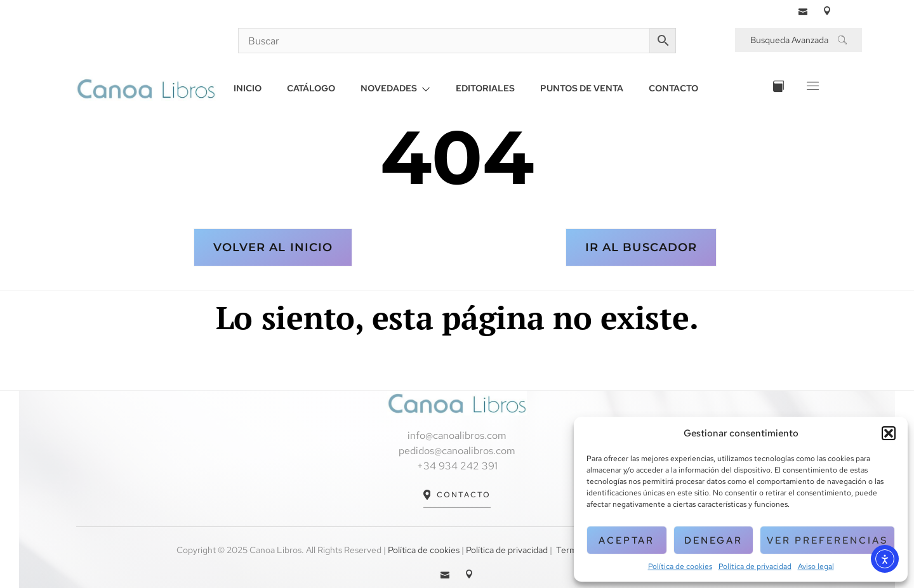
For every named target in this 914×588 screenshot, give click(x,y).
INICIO (248, 88)
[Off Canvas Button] (811, 88)
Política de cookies (680, 566)
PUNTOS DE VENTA (582, 88)
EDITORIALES (485, 88)
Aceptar (626, 540)
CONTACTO (673, 88)
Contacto (457, 495)
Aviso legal (816, 566)
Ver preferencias (827, 540)
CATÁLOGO (311, 88)
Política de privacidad (755, 566)
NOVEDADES (395, 88)
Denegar (713, 540)
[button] (889, 433)
